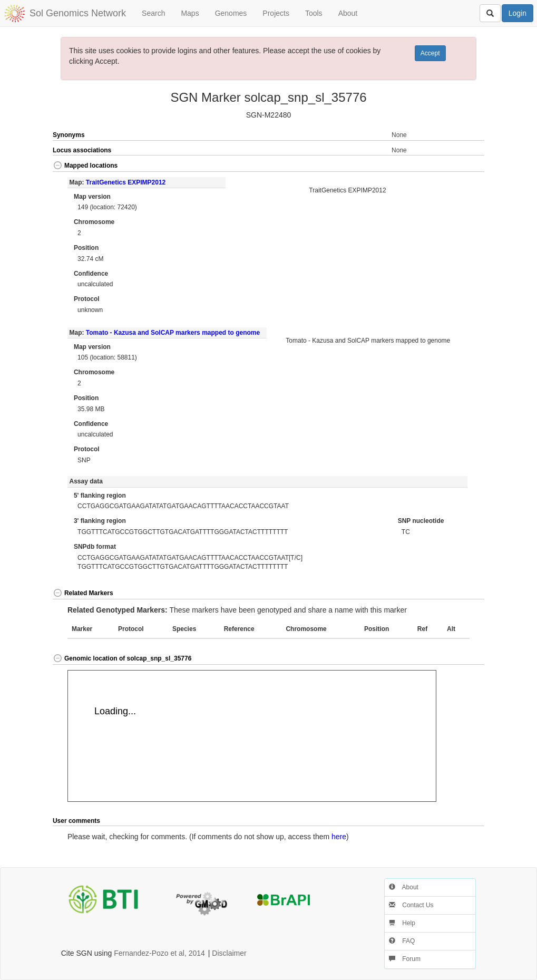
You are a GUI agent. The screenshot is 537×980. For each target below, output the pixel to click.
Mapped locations (85, 166)
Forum (405, 959)
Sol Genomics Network (78, 13)
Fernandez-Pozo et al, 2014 (159, 953)
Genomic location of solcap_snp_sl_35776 (122, 658)
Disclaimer (229, 953)
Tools (314, 13)
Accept (430, 53)
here (339, 837)
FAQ (402, 941)
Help (402, 923)
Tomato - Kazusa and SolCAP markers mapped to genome (173, 333)
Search (153, 13)
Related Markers (83, 593)
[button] (463, 166)
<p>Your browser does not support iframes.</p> (252, 736)
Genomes (231, 13)
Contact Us (411, 905)
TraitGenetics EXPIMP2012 (126, 182)
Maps (190, 13)
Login (518, 13)
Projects (276, 13)
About (348, 13)
